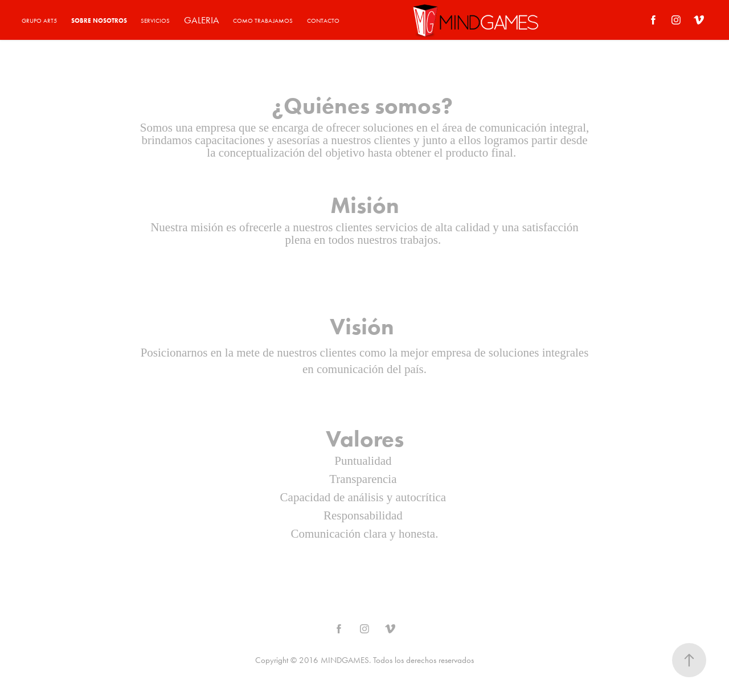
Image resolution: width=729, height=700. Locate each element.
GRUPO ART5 (39, 21)
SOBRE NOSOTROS (99, 21)
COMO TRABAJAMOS (263, 21)
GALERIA (202, 20)
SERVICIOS (155, 21)
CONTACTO (323, 21)
